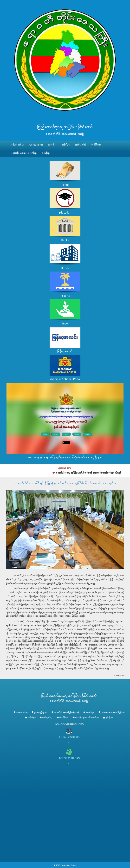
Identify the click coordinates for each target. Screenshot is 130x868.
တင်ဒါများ (66, 145)
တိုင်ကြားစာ (96, 145)
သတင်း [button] (53, 145)
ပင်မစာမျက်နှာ (18, 145)
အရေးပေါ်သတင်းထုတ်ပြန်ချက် (113, 712)
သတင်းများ (90, 712)
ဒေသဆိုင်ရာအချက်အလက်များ (24, 153)
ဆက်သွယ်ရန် (81, 145)
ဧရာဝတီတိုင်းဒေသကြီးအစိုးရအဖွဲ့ (67, 712)
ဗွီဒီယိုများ (46, 153)
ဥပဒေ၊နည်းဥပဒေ (36, 145)
